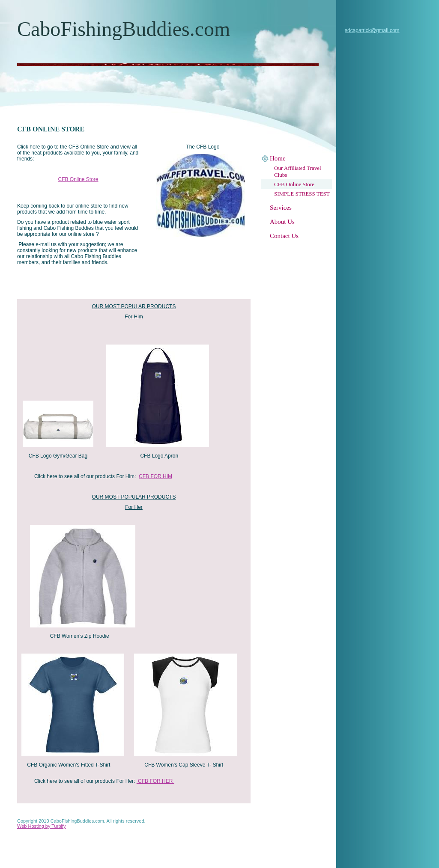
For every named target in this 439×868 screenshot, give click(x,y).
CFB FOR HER (155, 781)
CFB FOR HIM (155, 476)
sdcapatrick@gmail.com (372, 30)
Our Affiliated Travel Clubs (298, 171)
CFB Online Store (294, 184)
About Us (282, 222)
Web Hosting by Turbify (42, 826)
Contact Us (284, 236)
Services (281, 208)
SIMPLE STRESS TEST (302, 194)
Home (278, 158)
